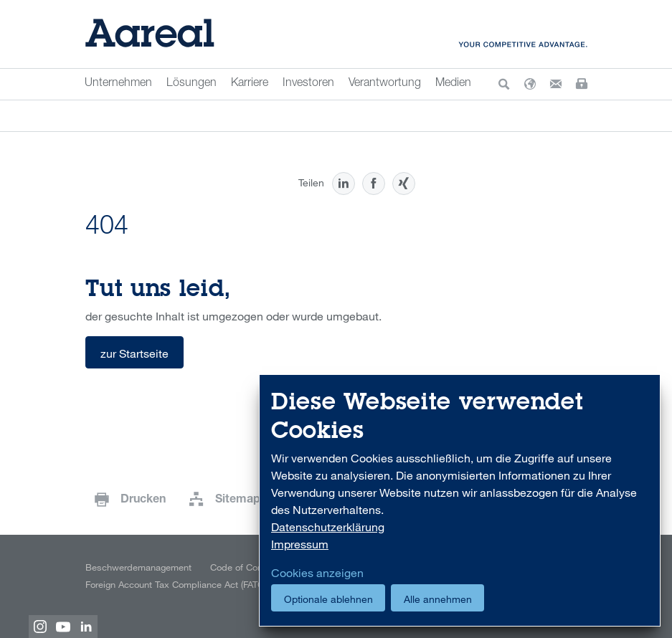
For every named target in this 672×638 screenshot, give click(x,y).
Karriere (250, 84)
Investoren (308, 84)
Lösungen (191, 84)
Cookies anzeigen (317, 573)
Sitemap (238, 500)
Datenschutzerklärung (328, 527)
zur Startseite (134, 353)
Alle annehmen (438, 599)
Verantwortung (385, 84)
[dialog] (460, 501)
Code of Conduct (246, 567)
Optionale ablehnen (328, 599)
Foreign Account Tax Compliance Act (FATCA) (179, 584)
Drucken (143, 500)
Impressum (300, 544)
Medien (453, 84)
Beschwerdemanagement (138, 567)
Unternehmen (118, 84)
